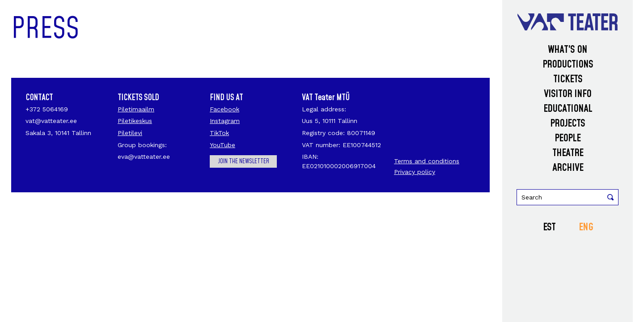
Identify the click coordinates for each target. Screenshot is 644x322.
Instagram (225, 121)
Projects (568, 124)
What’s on (568, 50)
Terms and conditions (427, 161)
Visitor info (568, 94)
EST (549, 227)
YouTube (222, 145)
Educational (568, 109)
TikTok (219, 133)
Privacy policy (415, 172)
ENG (586, 227)
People (568, 138)
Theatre (568, 153)
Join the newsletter (244, 161)
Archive (568, 168)
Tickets (568, 79)
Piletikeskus (135, 121)
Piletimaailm (136, 109)
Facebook (225, 109)
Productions (568, 65)
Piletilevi (130, 133)
